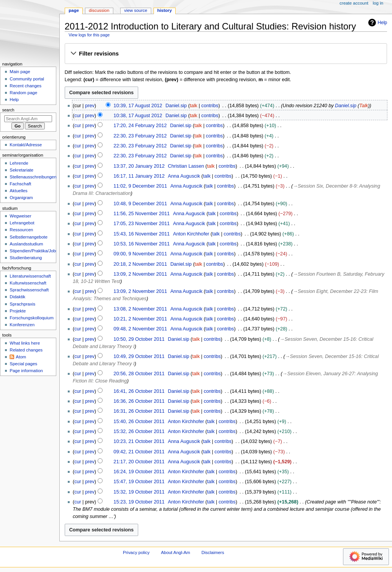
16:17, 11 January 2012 (139, 176)
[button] (226, 54)
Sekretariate (21, 170)
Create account (354, 3)
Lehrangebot (22, 223)
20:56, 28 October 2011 (139, 374)
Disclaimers (213, 552)
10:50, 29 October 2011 (139, 339)
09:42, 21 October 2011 (139, 452)
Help (377, 23)
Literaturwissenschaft (30, 276)
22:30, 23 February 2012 (140, 136)
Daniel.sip (346, 106)
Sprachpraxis (22, 304)
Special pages (23, 364)
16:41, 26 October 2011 (139, 391)
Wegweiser (20, 216)
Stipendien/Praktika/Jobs (34, 251)
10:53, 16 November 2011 (142, 244)
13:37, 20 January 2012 (139, 166)
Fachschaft (20, 184)
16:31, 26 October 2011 (139, 411)
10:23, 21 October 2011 (139, 441)
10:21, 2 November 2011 (140, 319)
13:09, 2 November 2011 (140, 274)
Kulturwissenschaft (28, 283)
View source (136, 10)
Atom (21, 357)
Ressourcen (21, 230)
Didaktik (17, 297)
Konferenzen (22, 325)
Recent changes (25, 86)
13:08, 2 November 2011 (140, 309)
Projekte (18, 311)
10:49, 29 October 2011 (139, 356)
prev (90, 106)
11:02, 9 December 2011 (140, 186)
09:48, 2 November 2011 (140, 329)
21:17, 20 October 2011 (139, 462)
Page (74, 10)
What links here (25, 343)
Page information (26, 371)
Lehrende (19, 163)
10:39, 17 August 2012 (138, 106)
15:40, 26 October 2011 (139, 422)
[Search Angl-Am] (28, 119)
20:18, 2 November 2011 (140, 264)
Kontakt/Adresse (26, 145)
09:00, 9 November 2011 (140, 254)
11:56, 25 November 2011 (142, 214)
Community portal (27, 79)
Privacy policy (136, 552)
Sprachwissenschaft (29, 290)
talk (194, 106)
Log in (378, 3)
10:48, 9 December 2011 (140, 204)
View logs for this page (89, 35)
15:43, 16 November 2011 (142, 234)
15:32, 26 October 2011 (139, 431)
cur (78, 116)
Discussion (99, 10)
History (165, 10)
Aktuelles (18, 191)
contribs (210, 106)
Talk (364, 106)
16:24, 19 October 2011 (139, 472)
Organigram (21, 198)
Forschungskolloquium (32, 318)
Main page (20, 72)
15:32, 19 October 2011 (139, 492)
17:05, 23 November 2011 (142, 224)
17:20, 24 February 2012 (140, 126)
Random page (23, 93)
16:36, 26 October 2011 (139, 401)
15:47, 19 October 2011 (139, 482)
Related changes (26, 350)
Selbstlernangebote (29, 237)
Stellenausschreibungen (33, 177)
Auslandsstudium (26, 244)
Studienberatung (26, 258)
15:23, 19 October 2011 (139, 502)
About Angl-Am (175, 552)
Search (8, 110)
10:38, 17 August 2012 (138, 116)
